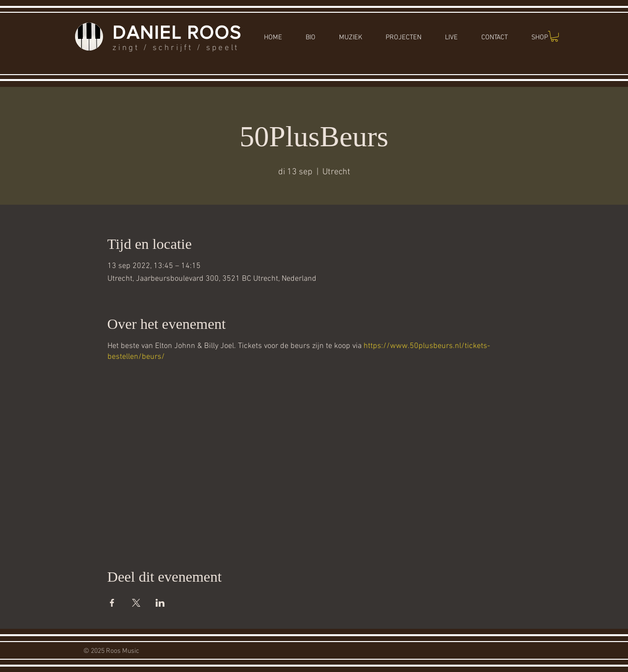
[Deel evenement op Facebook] (112, 603)
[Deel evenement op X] (136, 603)
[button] (554, 36)
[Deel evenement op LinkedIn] (160, 603)
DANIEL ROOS (177, 32)
